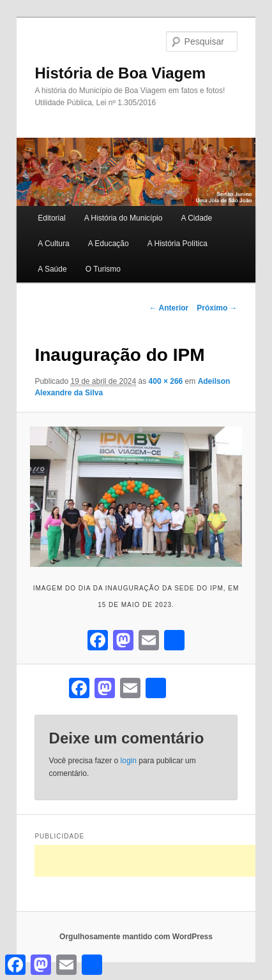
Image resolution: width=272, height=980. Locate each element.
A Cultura (53, 244)
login (129, 761)
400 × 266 (166, 381)
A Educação (109, 244)
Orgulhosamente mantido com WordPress (136, 937)
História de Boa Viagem (120, 73)
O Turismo (103, 269)
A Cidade (197, 218)
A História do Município (124, 218)
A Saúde (52, 269)
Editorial (51, 218)
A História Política (178, 244)
